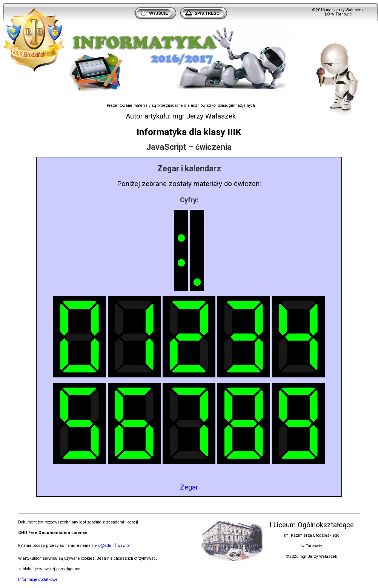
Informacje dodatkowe (38, 580)
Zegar (189, 487)
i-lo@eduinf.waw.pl (112, 546)
